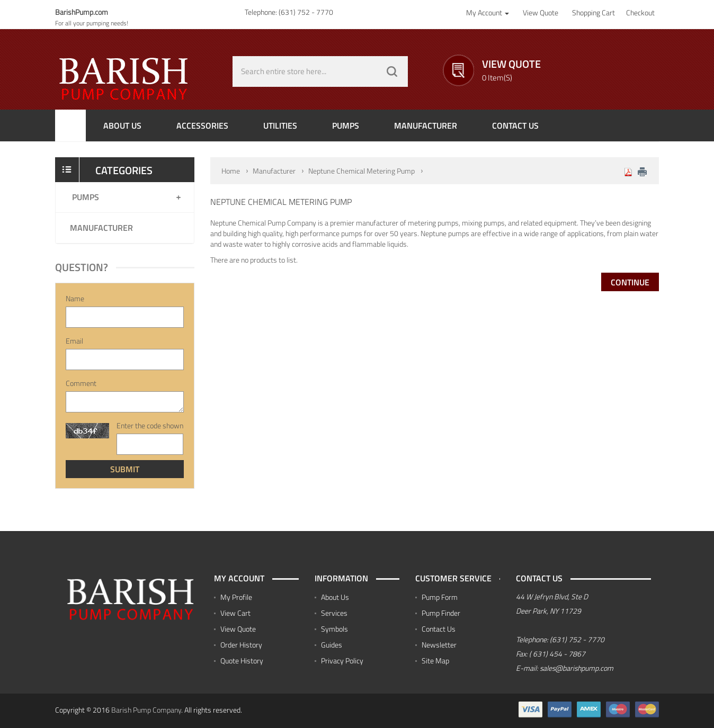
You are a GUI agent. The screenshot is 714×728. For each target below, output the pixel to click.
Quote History (242, 660)
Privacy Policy (342, 660)
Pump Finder (441, 613)
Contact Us (439, 629)
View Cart (235, 613)
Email (74, 341)
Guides (332, 645)
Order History (241, 645)
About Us (335, 597)
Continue (630, 282)
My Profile (236, 597)
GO (392, 71)
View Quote (238, 629)
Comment (81, 383)
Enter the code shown (150, 426)
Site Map (435, 660)
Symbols (334, 629)
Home (231, 171)
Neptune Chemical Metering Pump (362, 171)
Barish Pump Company (146, 710)
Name (75, 299)
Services (334, 613)
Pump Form (440, 597)
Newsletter (439, 645)
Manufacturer (101, 228)
